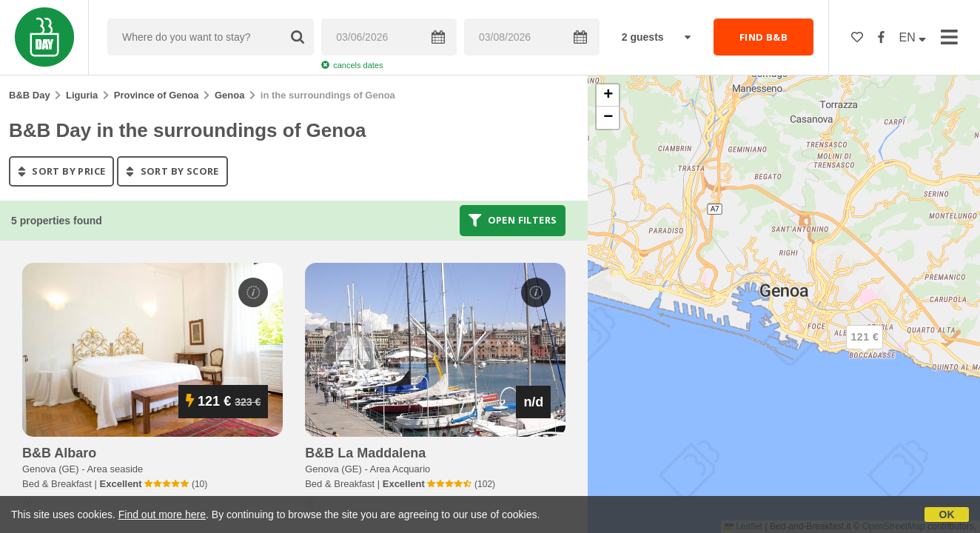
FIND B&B (763, 37)
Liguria (82, 95)
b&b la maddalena (365, 453)
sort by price (61, 171)
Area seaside (115, 469)
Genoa (229, 95)
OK (947, 514)
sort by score (172, 171)
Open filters (513, 221)
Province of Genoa (157, 95)
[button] (865, 349)
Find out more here (162, 514)
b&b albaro (59, 453)
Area (400, 469)
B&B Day (30, 95)
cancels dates (352, 65)
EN (913, 37)
